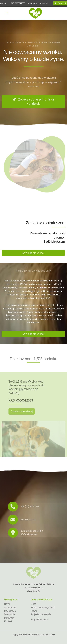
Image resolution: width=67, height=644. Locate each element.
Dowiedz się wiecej (33, 334)
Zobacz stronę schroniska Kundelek (33, 102)
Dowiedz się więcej (33, 253)
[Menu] (7, 13)
